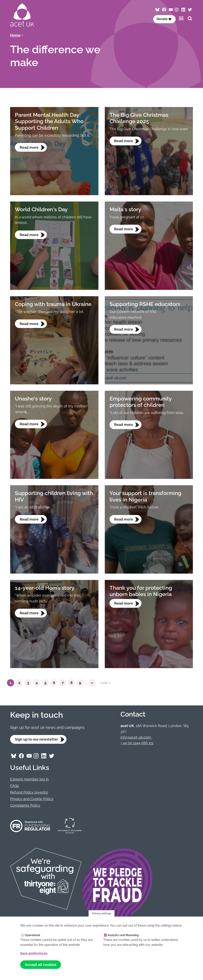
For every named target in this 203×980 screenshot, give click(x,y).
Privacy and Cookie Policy (32, 799)
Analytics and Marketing (123, 935)
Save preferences (34, 953)
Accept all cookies (41, 964)
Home (15, 35)
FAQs (14, 786)
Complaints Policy (25, 805)
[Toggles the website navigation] (181, 18)
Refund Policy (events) (29, 792)
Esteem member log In (29, 779)
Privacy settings (102, 913)
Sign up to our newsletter (37, 739)
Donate (164, 19)
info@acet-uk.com (136, 737)
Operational (32, 935)
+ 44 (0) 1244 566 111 (137, 743)
